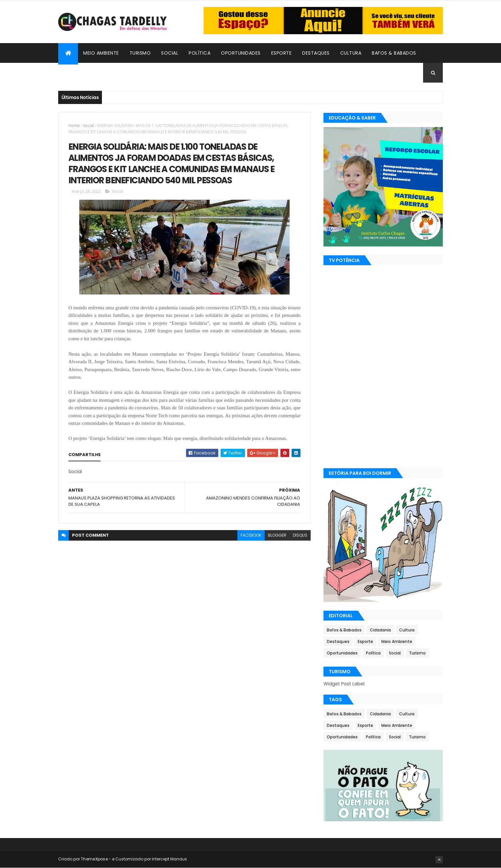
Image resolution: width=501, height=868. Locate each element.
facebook (251, 535)
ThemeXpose (94, 859)
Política (200, 53)
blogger (277, 535)
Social (170, 53)
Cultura (351, 53)
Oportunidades (241, 53)
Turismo (140, 53)
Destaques (316, 53)
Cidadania (76, 73)
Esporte (282, 53)
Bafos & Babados (394, 53)
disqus (300, 535)
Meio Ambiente (101, 53)
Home (74, 126)
